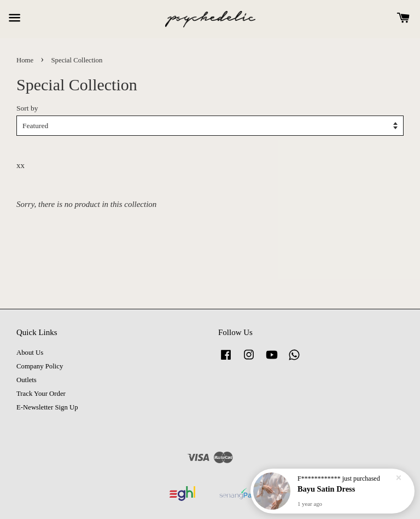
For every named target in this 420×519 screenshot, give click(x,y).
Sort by (27, 108)
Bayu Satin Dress (326, 489)
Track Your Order (41, 394)
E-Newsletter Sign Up (47, 407)
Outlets (27, 380)
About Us (30, 353)
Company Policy (40, 366)
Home (25, 60)
